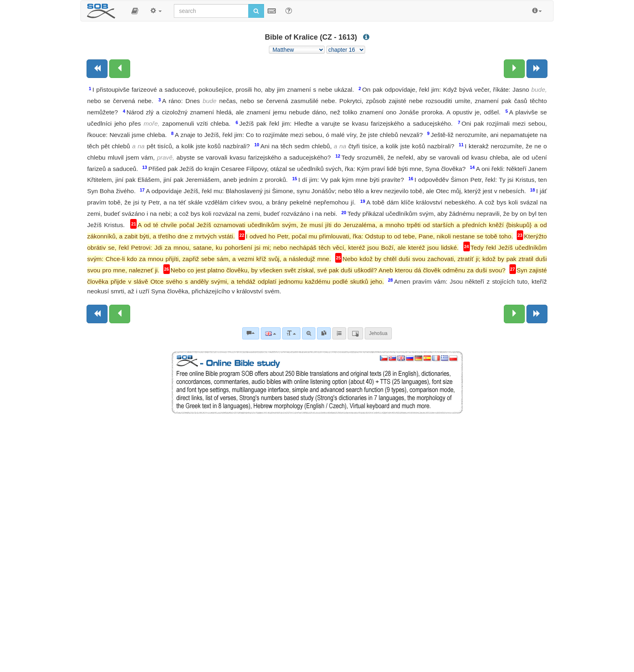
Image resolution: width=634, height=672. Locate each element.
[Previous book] (97, 69)
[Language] (271, 333)
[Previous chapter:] (120, 69)
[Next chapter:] (514, 69)
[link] (324, 333)
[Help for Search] (289, 11)
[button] (135, 11)
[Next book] (537, 69)
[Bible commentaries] (251, 333)
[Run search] (256, 11)
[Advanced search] (309, 333)
